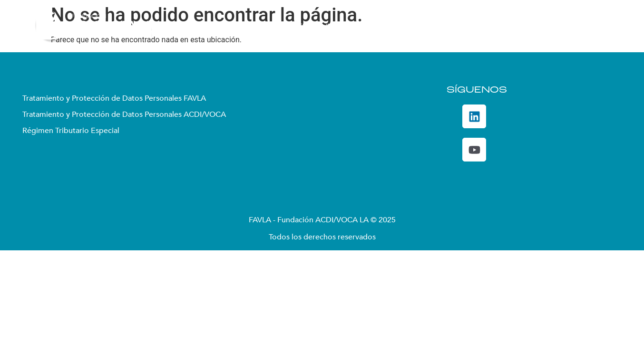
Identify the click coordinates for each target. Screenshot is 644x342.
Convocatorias (429, 26)
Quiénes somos (256, 26)
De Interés (549, 26)
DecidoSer (491, 26)
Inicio (205, 26)
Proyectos (365, 26)
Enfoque (315, 26)
